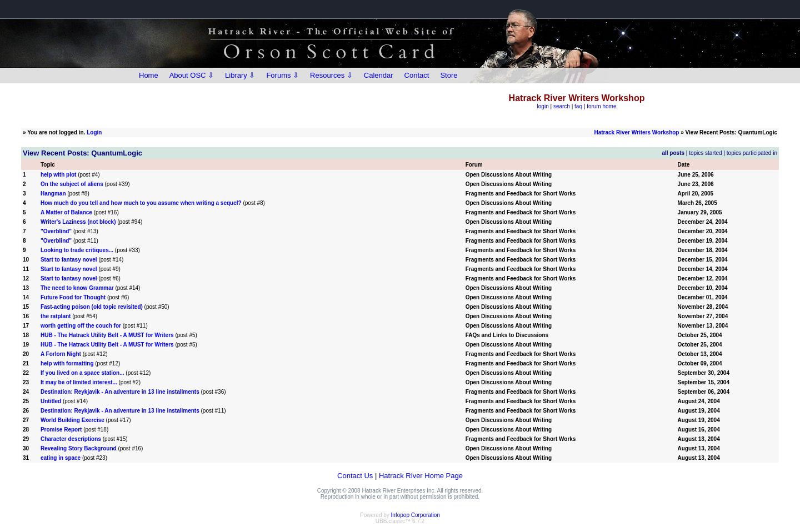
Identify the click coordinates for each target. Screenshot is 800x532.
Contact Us (355, 476)
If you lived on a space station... (82, 373)
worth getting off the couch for (81, 326)
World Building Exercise (72, 420)
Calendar (379, 75)
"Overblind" (56, 231)
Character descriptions (71, 439)
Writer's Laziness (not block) (78, 222)
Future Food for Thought (73, 297)
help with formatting (67, 363)
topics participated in (752, 153)
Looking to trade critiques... (77, 250)
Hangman (53, 194)
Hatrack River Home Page (421, 476)
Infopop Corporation (416, 515)
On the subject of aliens (72, 184)
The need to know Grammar (77, 288)
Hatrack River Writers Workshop (636, 132)
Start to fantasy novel (69, 260)
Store (449, 75)
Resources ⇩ (331, 75)
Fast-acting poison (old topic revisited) (92, 307)
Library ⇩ (240, 75)
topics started (705, 153)
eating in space (61, 458)
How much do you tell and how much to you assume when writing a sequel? (141, 203)
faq (578, 106)
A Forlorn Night (61, 354)
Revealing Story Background (79, 448)
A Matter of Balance (66, 212)
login (543, 106)
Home (149, 75)
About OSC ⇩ (192, 75)
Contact (417, 75)
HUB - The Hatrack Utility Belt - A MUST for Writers (107, 335)
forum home (601, 106)
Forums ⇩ (282, 75)
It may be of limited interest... (79, 382)
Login (94, 132)
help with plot (58, 175)
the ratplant (56, 316)
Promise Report (61, 430)
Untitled (51, 401)
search (562, 106)
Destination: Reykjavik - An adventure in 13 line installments (120, 392)
